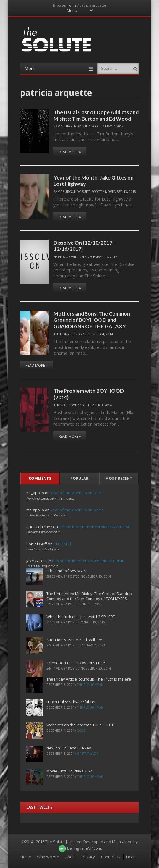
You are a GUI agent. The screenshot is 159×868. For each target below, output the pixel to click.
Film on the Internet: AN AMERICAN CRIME (95, 527)
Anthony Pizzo (67, 334)
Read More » (70, 152)
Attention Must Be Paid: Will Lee (74, 640)
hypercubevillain (69, 257)
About (71, 857)
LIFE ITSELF (63, 544)
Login (131, 857)
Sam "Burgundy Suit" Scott (78, 126)
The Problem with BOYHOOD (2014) (89, 394)
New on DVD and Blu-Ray (69, 748)
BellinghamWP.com (84, 848)
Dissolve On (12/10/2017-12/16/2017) (84, 246)
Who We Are (48, 857)
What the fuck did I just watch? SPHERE (81, 617)
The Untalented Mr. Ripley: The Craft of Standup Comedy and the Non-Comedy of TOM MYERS (89, 596)
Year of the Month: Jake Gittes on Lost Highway (94, 181)
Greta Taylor (88, 754)
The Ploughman (90, 685)
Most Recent (119, 478)
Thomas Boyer (66, 405)
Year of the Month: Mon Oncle (77, 493)
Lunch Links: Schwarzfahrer (71, 702)
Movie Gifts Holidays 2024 (69, 771)
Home (72, 5)
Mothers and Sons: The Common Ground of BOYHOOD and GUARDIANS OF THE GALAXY (92, 320)
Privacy (88, 857)
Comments (40, 478)
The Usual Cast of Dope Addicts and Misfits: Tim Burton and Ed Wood (96, 115)
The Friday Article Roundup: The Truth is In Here (89, 679)
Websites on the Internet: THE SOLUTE (80, 725)
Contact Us (111, 857)
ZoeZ (81, 730)
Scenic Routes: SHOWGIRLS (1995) (76, 663)
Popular (79, 478)
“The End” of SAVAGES (66, 571)
